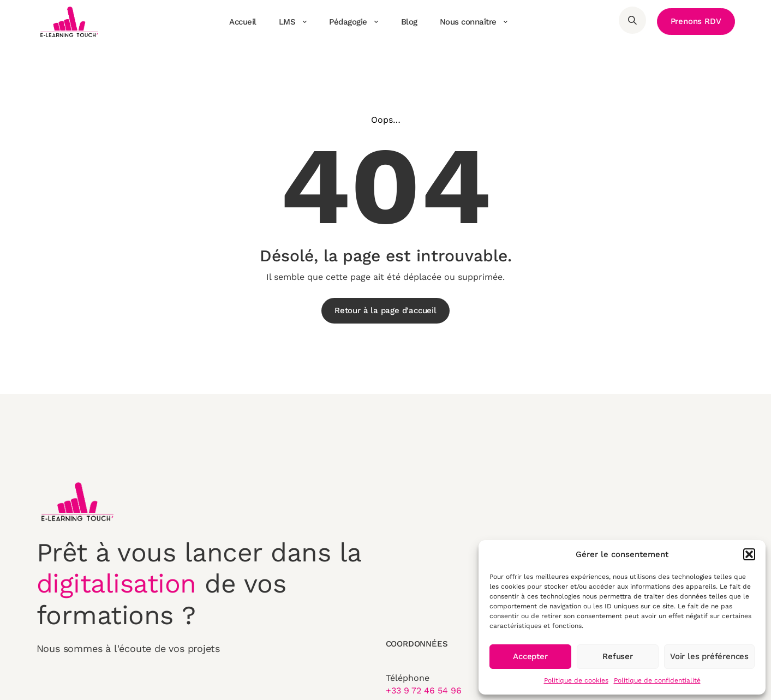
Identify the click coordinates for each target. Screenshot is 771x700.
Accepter (530, 656)
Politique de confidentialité (657, 680)
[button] (749, 554)
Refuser (618, 656)
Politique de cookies (576, 680)
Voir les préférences (709, 656)
